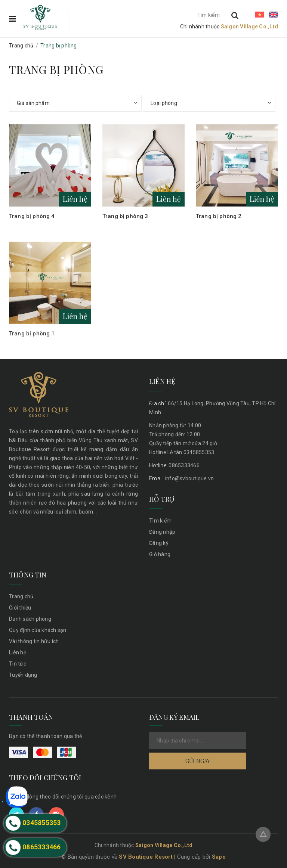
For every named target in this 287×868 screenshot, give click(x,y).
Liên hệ (18, 652)
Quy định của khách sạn (38, 630)
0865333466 (174, 465)
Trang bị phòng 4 (32, 216)
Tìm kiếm (160, 521)
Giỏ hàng (160, 554)
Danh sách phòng (30, 619)
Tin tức (18, 664)
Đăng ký (159, 543)
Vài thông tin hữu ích (34, 641)
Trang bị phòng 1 (32, 334)
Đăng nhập (162, 532)
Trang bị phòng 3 (125, 216)
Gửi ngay (198, 761)
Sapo (219, 857)
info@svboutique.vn (181, 478)
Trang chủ (21, 596)
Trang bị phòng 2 (219, 216)
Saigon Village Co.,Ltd (250, 27)
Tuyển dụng (23, 675)
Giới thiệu (20, 608)
